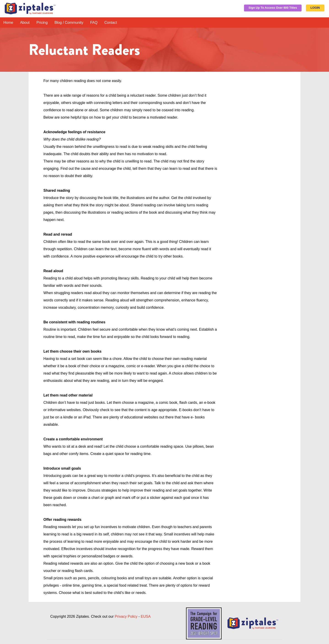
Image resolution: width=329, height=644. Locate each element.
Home (8, 23)
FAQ (94, 23)
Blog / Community (69, 23)
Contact (111, 23)
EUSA (146, 616)
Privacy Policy (126, 616)
